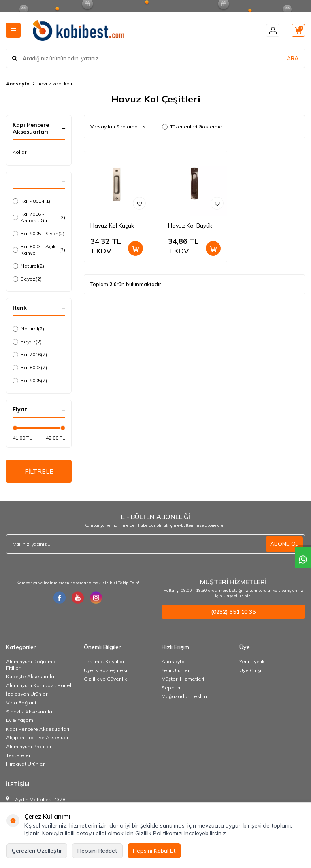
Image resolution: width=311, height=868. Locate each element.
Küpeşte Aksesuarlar (31, 677)
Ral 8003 (30, 368)
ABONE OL (284, 545)
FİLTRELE (39, 471)
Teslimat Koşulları (105, 662)
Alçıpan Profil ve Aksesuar (37, 738)
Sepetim (172, 688)
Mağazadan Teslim (184, 697)
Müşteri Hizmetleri (183, 680)
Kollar (19, 152)
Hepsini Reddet (97, 851)
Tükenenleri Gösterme (192, 127)
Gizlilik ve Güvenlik (105, 680)
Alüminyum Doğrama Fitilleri (31, 665)
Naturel (28, 266)
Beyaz (27, 279)
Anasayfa (18, 84)
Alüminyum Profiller (29, 747)
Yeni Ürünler (176, 671)
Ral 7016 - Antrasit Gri (39, 217)
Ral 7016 (30, 355)
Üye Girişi (250, 671)
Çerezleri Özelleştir (37, 851)
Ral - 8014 (31, 201)
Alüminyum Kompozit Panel (39, 686)
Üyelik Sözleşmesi (105, 671)
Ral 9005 (30, 381)
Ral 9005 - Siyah (38, 234)
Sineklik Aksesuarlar (30, 712)
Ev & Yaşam (20, 721)
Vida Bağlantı (22, 703)
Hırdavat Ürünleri (26, 765)
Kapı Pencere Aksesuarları (38, 729)
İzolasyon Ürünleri (27, 695)
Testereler (18, 756)
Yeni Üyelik (252, 662)
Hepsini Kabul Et (154, 851)
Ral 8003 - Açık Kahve (39, 250)
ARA (293, 58)
